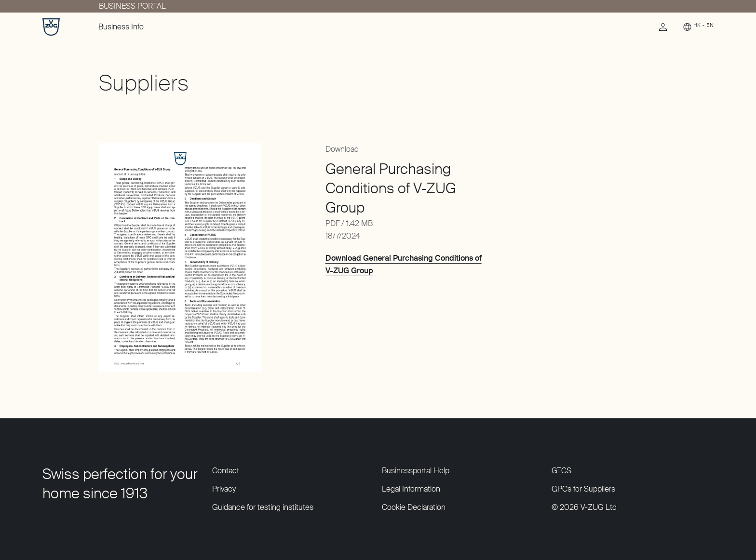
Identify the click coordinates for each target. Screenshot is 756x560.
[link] (663, 29)
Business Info (121, 27)
